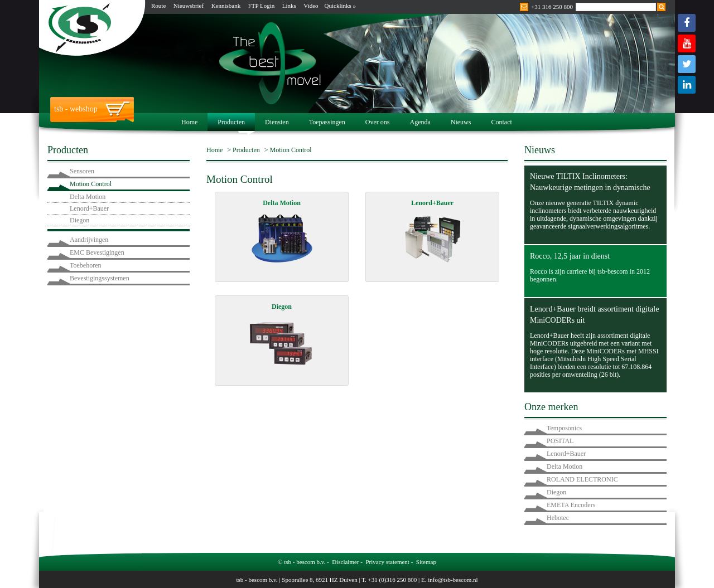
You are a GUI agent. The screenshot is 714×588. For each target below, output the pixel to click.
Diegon (79, 220)
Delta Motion (88, 197)
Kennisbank (226, 6)
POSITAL (560, 441)
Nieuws (461, 122)
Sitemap (426, 562)
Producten (231, 122)
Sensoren (82, 171)
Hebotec (558, 518)
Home (189, 122)
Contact (501, 122)
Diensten (277, 122)
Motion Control (91, 184)
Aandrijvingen (89, 240)
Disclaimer (345, 562)
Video (311, 6)
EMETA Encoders (571, 505)
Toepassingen (327, 122)
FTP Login (262, 6)
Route (158, 6)
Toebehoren (85, 265)
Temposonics (564, 428)
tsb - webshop (76, 109)
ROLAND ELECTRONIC (582, 479)
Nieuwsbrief (189, 6)
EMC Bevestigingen (97, 252)
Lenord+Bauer (89, 208)
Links (289, 6)
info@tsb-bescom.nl (453, 580)
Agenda (420, 122)
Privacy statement (387, 562)
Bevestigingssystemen (100, 278)
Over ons (378, 122)
